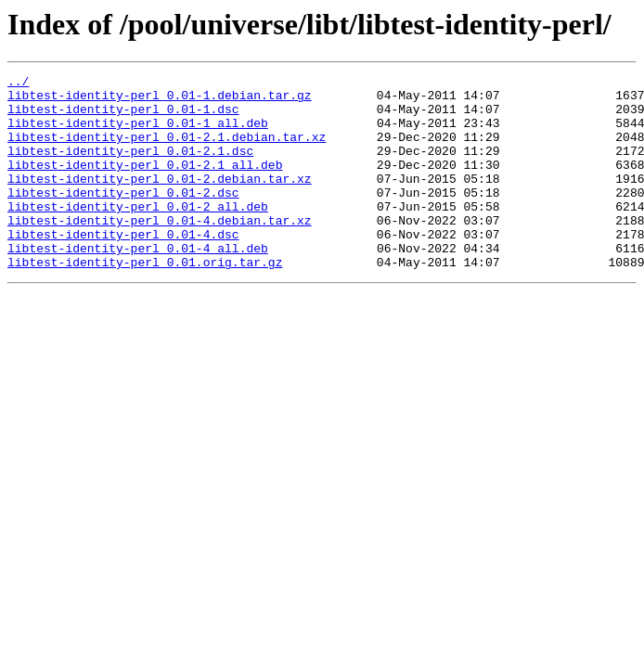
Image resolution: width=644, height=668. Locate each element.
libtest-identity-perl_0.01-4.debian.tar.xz (160, 250)
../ (18, 83)
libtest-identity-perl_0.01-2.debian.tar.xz (160, 200)
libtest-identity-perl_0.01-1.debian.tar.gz (160, 100)
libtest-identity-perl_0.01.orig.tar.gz (145, 301)
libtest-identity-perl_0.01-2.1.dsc (130, 167)
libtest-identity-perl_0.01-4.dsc (123, 267)
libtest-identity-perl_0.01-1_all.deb (138, 134)
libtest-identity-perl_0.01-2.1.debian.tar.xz (167, 150)
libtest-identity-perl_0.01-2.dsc (123, 217)
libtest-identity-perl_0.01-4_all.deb (138, 284)
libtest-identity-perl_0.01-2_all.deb (138, 234)
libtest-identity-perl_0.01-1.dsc (123, 117)
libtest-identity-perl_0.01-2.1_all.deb (145, 184)
